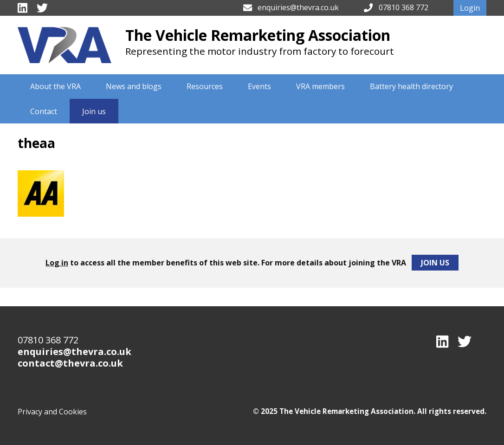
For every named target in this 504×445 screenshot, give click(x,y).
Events (259, 86)
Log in (57, 263)
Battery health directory (411, 86)
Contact (44, 111)
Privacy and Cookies (52, 412)
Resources (205, 86)
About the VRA (55, 86)
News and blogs (134, 86)
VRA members (320, 86)
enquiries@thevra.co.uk (298, 7)
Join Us (435, 263)
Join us (94, 111)
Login (470, 8)
